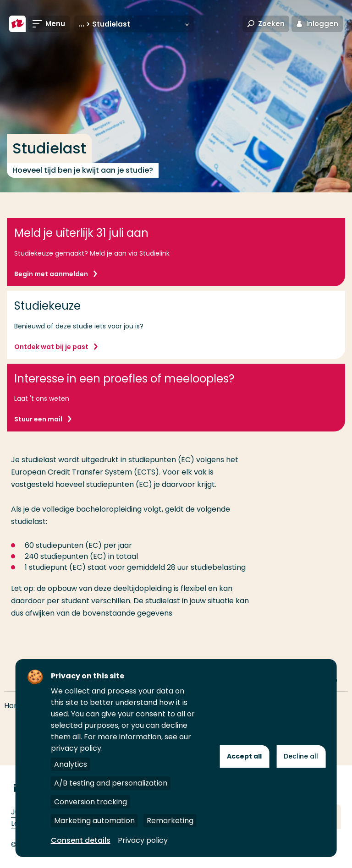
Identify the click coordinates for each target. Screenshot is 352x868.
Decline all (301, 756)
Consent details (81, 840)
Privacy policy (143, 840)
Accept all (244, 756)
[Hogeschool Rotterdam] (17, 24)
